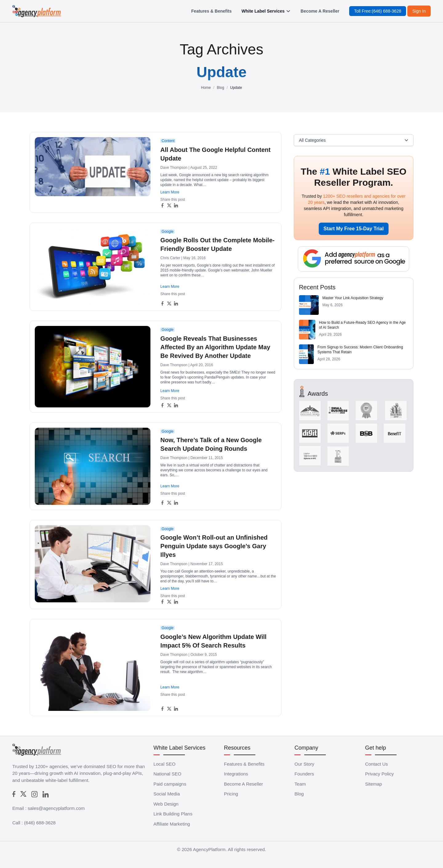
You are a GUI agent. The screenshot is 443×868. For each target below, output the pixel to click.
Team (300, 784)
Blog (221, 88)
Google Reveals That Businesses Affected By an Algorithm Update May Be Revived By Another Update (215, 347)
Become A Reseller (320, 11)
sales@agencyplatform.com (56, 808)
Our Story (304, 764)
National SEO (168, 774)
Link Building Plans (173, 814)
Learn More (170, 192)
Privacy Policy (379, 774)
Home (206, 88)
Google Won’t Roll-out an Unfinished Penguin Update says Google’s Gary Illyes (214, 546)
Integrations (236, 774)
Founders (304, 774)
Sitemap (374, 784)
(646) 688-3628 (40, 823)
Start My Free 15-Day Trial (354, 229)
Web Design (166, 804)
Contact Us (377, 764)
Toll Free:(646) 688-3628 (378, 11)
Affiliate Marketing (172, 824)
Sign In (419, 11)
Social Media (167, 794)
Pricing (231, 794)
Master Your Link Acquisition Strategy (353, 298)
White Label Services (266, 11)
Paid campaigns (170, 784)
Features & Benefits (212, 11)
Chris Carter (170, 258)
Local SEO (165, 764)
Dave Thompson (174, 168)
